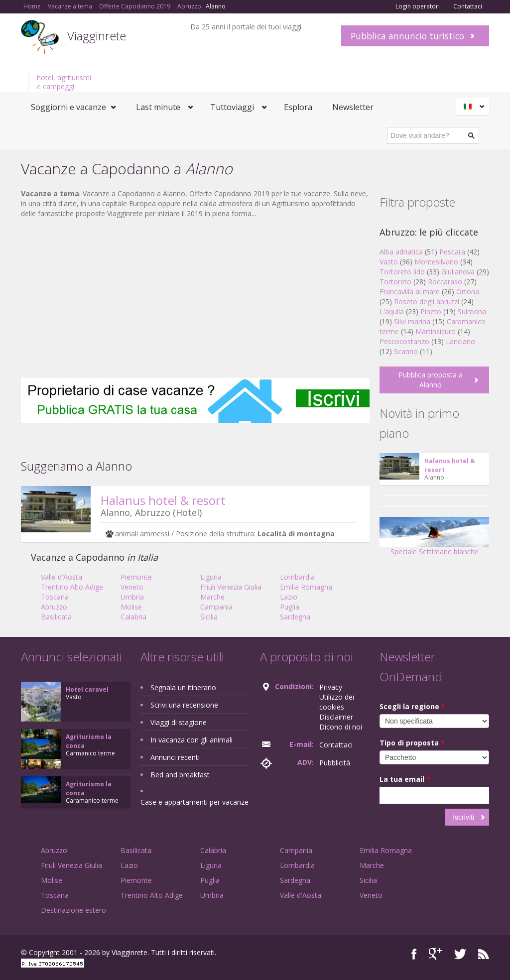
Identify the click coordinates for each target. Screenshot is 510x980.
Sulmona (472, 311)
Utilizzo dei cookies (337, 702)
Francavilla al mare (410, 292)
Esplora (298, 107)
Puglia (290, 607)
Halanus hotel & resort (163, 500)
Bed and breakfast (180, 775)
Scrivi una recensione (184, 705)
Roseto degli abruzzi (427, 302)
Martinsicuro (436, 331)
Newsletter (353, 107)
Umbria (132, 597)
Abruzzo (54, 607)
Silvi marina (412, 321)
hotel (45, 77)
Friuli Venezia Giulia (231, 587)
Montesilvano (436, 262)
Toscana (55, 597)
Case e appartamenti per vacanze (194, 802)
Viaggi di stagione (179, 722)
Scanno (406, 351)
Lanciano (460, 341)
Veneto (132, 587)
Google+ (436, 954)
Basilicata (56, 617)
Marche (212, 597)
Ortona (468, 292)
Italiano (474, 107)
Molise (131, 607)
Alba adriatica (401, 252)
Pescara (452, 252)
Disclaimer (336, 717)
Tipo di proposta (412, 743)
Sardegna (295, 617)
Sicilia (209, 617)
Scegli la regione (412, 706)
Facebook (414, 954)
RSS (484, 954)
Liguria (211, 577)
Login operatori (418, 6)
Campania (216, 607)
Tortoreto (395, 282)
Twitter (460, 954)
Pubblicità (335, 763)
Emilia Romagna (306, 587)
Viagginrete (97, 36)
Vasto (389, 262)
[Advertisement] (195, 298)
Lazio (289, 597)
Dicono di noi (341, 727)
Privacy (331, 687)
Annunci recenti (175, 757)
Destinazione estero (73, 910)
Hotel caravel (87, 689)
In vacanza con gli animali (191, 740)
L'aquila (392, 311)
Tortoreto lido (402, 272)
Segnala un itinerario (183, 687)
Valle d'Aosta (62, 577)
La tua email (405, 779)
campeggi (59, 86)
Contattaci (468, 6)
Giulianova (458, 272)
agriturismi (74, 77)
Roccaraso (445, 282)
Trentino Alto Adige (72, 587)
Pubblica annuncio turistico (407, 36)
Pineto (431, 311)
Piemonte (136, 577)
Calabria (133, 617)
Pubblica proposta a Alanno (431, 380)
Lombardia (297, 577)
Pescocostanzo (404, 341)
